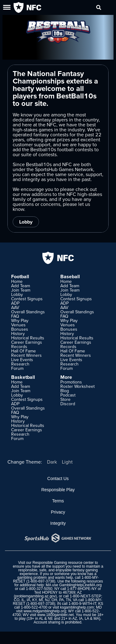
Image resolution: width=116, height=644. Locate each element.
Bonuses (20, 329)
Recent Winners (26, 355)
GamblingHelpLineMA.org (80, 585)
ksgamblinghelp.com (77, 607)
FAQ (15, 316)
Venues (18, 325)
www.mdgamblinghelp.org (45, 611)
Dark (52, 462)
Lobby (26, 222)
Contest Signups (27, 299)
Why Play (20, 320)
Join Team (21, 290)
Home (17, 281)
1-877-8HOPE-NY (82, 589)
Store (65, 399)
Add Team (21, 286)
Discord (68, 404)
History (18, 333)
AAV (15, 307)
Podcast (68, 395)
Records (19, 347)
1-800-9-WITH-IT (82, 604)
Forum (17, 368)
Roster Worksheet (77, 386)
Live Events (22, 360)
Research (20, 364)
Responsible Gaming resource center (63, 563)
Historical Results (28, 338)
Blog (65, 391)
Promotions (71, 382)
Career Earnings (27, 342)
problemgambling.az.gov (35, 596)
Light (67, 462)
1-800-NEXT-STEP (86, 596)
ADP (15, 303)
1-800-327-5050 (39, 589)
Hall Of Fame (24, 351)
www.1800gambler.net (55, 615)
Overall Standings (28, 312)
